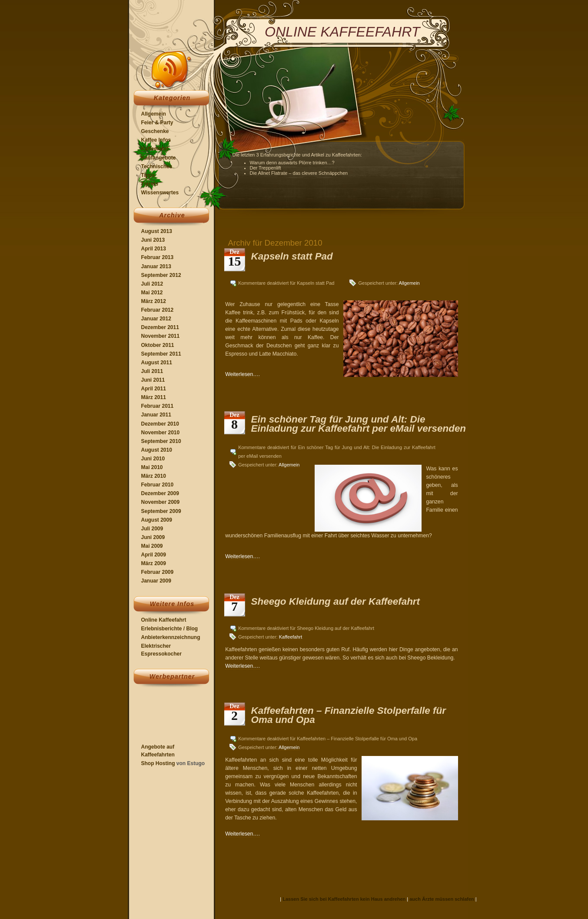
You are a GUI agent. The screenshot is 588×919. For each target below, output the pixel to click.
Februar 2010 (158, 485)
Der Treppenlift (266, 168)
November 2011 (161, 336)
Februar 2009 (158, 572)
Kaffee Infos (156, 140)
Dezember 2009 (160, 493)
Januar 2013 (156, 266)
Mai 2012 (152, 293)
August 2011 (157, 363)
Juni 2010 (153, 459)
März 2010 (154, 476)
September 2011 (161, 354)
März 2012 (154, 301)
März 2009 (154, 563)
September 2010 (161, 441)
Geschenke (155, 131)
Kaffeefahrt (155, 149)
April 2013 (154, 249)
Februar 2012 (158, 310)
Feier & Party (157, 123)
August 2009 (157, 520)
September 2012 (161, 275)
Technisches (157, 166)
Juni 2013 (153, 240)
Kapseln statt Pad (292, 256)
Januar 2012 (156, 319)
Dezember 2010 (160, 424)
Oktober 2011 (158, 345)
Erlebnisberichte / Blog (170, 629)
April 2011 (154, 389)
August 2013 (157, 231)
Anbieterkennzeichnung (171, 637)
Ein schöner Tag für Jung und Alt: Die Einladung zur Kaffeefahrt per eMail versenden (359, 424)
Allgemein (154, 114)
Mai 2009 (152, 546)
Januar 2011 (156, 415)
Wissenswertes (160, 193)
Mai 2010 (152, 467)
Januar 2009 (156, 581)
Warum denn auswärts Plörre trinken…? (292, 163)
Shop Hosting (158, 763)
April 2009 (154, 555)
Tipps (148, 175)
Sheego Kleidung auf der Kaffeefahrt (336, 601)
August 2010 (157, 450)
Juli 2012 (152, 284)
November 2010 (161, 433)
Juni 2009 (153, 537)
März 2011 (154, 397)
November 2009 (161, 502)
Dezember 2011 (160, 327)
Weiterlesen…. (243, 374)
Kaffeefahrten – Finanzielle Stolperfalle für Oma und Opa (349, 715)
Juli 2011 (152, 371)
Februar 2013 (158, 257)
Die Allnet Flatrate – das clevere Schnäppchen (299, 173)
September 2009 (161, 511)
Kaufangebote (159, 158)
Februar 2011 (158, 406)
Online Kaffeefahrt (164, 620)
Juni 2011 (153, 380)
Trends (150, 184)
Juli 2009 (152, 529)
